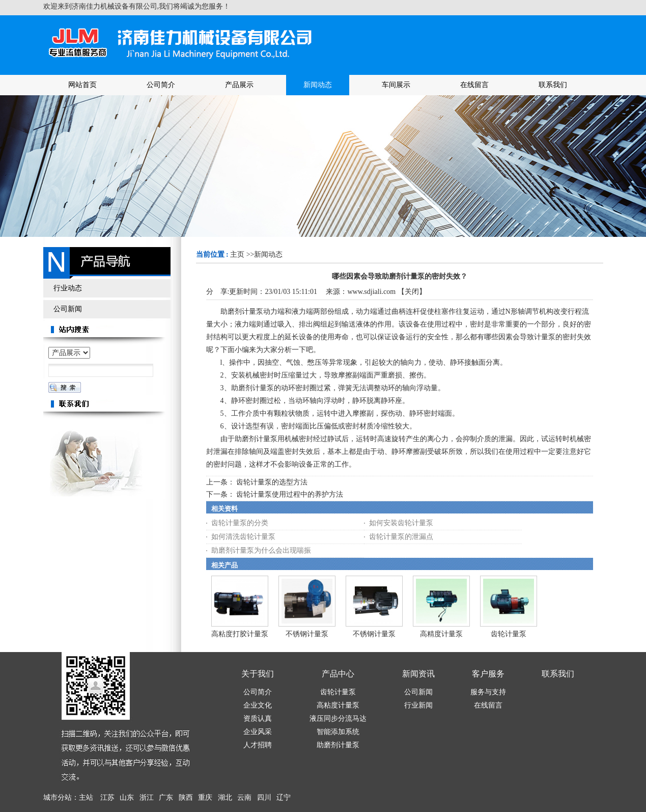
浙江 (147, 797)
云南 (244, 797)
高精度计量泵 (441, 634)
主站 (86, 797)
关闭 (412, 292)
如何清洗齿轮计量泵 (243, 537)
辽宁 (284, 797)
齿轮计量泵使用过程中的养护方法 (290, 494)
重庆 (205, 797)
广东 (166, 797)
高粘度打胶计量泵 (240, 634)
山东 (127, 797)
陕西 (186, 797)
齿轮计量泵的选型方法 (272, 482)
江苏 (107, 797)
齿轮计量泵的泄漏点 (401, 537)
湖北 (225, 797)
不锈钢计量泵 (307, 634)
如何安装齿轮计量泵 (401, 523)
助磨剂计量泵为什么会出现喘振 (261, 550)
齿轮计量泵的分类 (240, 523)
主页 (237, 254)
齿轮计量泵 (509, 634)
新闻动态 (268, 254)
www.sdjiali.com (371, 292)
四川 (264, 797)
